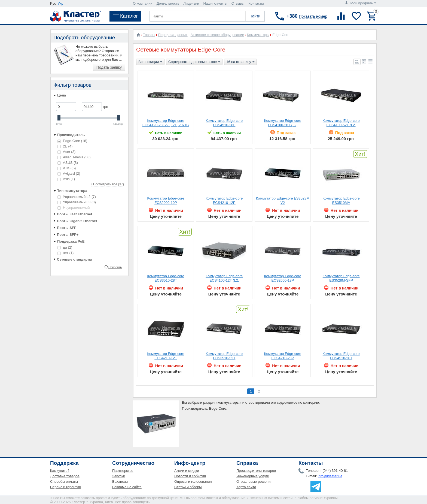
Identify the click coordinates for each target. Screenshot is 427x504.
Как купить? (60, 471)
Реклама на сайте (127, 487)
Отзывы (238, 3)
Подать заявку (109, 67)
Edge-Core (72, 141)
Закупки (119, 476)
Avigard (69, 173)
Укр (61, 3)
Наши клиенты (215, 3)
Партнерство (123, 471)
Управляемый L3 (77, 202)
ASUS (68, 163)
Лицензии (191, 3)
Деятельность (168, 3)
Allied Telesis (74, 157)
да (65, 247)
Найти (255, 16)
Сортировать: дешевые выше (194, 62)
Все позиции (150, 62)
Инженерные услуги (253, 476)
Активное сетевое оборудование (217, 35)
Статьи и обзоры (188, 487)
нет (65, 253)
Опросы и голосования (193, 482)
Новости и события (190, 476)
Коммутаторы (258, 35)
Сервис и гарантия (65, 487)
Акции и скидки (187, 471)
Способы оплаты (64, 482)
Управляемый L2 (77, 197)
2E (65, 146)
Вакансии (120, 482)
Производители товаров (256, 471)
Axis (66, 179)
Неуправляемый (74, 208)
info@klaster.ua (330, 476)
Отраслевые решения (254, 482)
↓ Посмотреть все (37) (107, 184)
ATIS (67, 168)
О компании (143, 3)
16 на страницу (240, 62)
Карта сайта (246, 487)
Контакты (256, 3)
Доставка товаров (65, 476)
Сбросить (115, 267)
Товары (149, 35)
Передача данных (173, 35)
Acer (66, 152)
